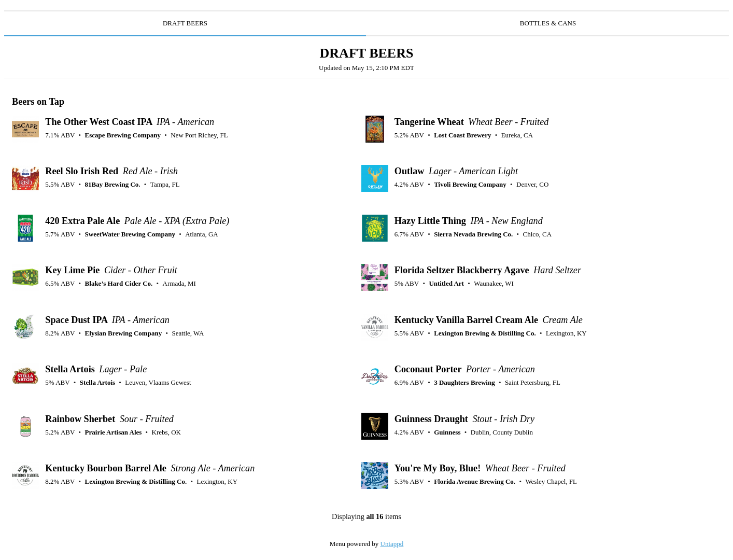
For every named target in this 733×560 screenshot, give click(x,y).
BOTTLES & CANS (548, 23)
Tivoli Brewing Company (470, 184)
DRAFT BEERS (185, 23)
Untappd (392, 544)
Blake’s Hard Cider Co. (119, 283)
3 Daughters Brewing (464, 382)
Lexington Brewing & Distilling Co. (485, 333)
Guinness (447, 432)
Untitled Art (446, 283)
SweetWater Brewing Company (130, 234)
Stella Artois (97, 382)
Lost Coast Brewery (462, 135)
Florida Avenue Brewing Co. (475, 481)
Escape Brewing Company (123, 135)
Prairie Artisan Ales (114, 432)
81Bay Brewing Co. (113, 184)
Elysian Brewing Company (124, 333)
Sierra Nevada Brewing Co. (473, 234)
